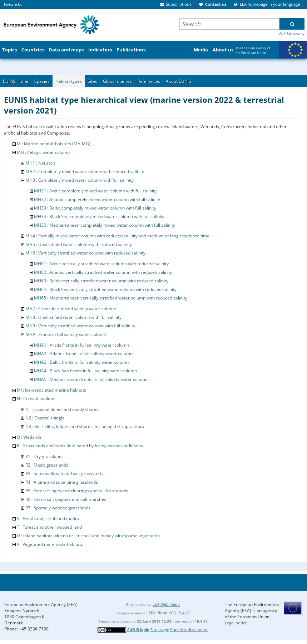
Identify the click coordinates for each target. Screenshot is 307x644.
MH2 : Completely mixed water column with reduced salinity (85, 172)
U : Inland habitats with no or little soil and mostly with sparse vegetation (88, 536)
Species (42, 81)
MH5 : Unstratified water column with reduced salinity (79, 244)
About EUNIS (179, 81)
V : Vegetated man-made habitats (50, 544)
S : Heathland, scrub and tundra (48, 519)
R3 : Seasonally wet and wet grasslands (64, 474)
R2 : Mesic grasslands (47, 465)
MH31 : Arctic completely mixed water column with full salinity (95, 191)
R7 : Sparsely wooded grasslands (58, 508)
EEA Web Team (166, 604)
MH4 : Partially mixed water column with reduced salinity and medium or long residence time (117, 236)
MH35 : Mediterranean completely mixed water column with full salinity (105, 225)
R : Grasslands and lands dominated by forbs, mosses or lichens (80, 446)
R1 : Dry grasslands (44, 456)
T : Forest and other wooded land (49, 527)
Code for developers (189, 630)
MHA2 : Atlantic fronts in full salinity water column (83, 354)
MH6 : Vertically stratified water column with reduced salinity (85, 253)
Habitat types (69, 81)
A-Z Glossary (292, 33)
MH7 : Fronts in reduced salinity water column (71, 309)
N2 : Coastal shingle (45, 418)
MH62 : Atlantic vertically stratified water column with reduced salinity (103, 272)
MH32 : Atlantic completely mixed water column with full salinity (97, 199)
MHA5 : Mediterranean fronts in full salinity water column (91, 379)
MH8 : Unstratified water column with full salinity (73, 317)
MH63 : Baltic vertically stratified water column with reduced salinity (101, 281)
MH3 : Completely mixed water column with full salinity (80, 180)
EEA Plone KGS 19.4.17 (169, 613)
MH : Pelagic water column (43, 152)
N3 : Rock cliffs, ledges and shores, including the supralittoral (85, 426)
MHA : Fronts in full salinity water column (66, 334)
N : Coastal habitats (36, 399)
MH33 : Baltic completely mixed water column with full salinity (95, 208)
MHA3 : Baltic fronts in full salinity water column (81, 362)
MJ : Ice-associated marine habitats (51, 390)
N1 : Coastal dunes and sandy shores (62, 409)
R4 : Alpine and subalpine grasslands (62, 482)
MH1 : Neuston (40, 163)
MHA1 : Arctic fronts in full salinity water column (81, 345)
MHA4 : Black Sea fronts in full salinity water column (85, 371)
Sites (92, 81)
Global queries (117, 81)
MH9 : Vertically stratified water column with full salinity (80, 326)
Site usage (160, 630)
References (149, 81)
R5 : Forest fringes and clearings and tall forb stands (77, 491)
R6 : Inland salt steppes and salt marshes (66, 499)
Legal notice (236, 623)
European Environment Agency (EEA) (41, 605)
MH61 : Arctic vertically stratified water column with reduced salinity (101, 264)
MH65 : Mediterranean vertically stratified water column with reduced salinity (111, 298)
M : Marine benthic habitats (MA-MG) (54, 144)
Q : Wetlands (29, 437)
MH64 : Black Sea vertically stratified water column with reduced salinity (105, 289)
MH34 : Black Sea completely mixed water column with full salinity (99, 217)
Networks (13, 4)
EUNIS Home (16, 81)
